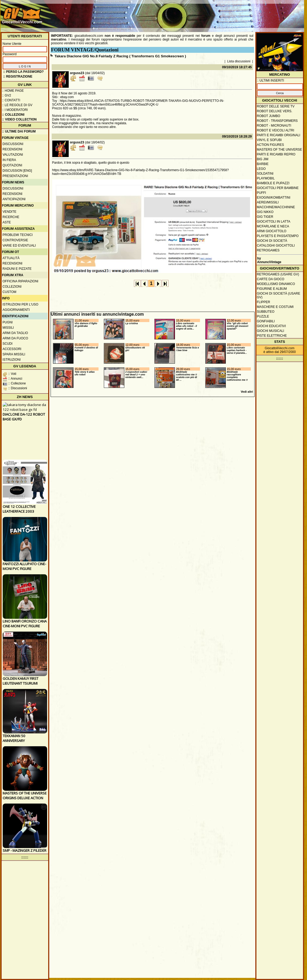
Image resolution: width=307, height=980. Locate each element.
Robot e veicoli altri (276, 130)
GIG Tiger (265, 217)
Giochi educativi (271, 326)
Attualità (11, 258)
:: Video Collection (19, 119)
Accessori (12, 349)
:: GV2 (7, 95)
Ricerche (11, 217)
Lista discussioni (239, 61)
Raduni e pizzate (17, 269)
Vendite (10, 212)
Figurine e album (272, 289)
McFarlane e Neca (273, 226)
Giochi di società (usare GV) (279, 295)
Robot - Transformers (277, 121)
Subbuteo (266, 312)
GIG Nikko (265, 212)
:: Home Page (13, 91)
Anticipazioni (14, 199)
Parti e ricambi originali (279, 135)
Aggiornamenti (16, 310)
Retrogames (268, 250)
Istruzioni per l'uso (21, 304)
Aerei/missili (268, 202)
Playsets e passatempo (278, 236)
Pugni (8, 322)
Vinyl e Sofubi (269, 140)
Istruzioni (12, 360)
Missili (8, 328)
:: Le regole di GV (17, 105)
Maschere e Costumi (275, 307)
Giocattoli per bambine (278, 188)
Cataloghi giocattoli (276, 246)
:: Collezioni (13, 115)
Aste (7, 222)
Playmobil (266, 178)
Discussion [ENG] (17, 171)
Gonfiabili (266, 321)
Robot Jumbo (269, 116)
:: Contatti (11, 100)
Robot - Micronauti (274, 126)
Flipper (264, 302)
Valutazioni (13, 155)
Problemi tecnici (18, 235)
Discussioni (13, 144)
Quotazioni (13, 165)
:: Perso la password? (24, 72)
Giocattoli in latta (274, 222)
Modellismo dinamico (276, 284)
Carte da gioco (271, 279)
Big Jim (263, 159)
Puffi (262, 193)
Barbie (263, 164)
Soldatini (265, 174)
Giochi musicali (271, 331)
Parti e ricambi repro (276, 154)
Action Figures (271, 145)
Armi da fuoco (15, 338)
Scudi (8, 344)
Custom (10, 292)
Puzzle (263, 316)
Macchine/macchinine (276, 207)
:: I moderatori (15, 110)
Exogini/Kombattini (274, 198)
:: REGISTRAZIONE (18, 77)
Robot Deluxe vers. (275, 111)
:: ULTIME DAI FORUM (19, 131)
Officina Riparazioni (21, 281)
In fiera (9, 160)
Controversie (15, 240)
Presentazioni (15, 176)
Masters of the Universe (280, 150)
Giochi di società (272, 241)
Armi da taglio (15, 333)
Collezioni (12, 287)
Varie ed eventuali (19, 246)
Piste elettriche (272, 336)
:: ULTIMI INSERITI (271, 81)
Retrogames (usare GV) (278, 274)
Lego (261, 169)
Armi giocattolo (272, 231)
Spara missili (14, 354)
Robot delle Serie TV (276, 106)
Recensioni (13, 149)
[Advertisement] (206, 13)
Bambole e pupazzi (273, 183)
